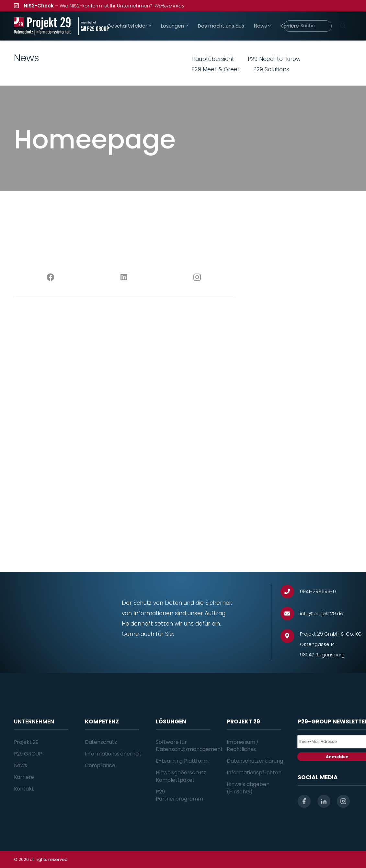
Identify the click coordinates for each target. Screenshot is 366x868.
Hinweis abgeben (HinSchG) (248, 788)
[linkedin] (324, 801)
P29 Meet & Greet (216, 69)
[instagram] (343, 801)
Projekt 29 (26, 742)
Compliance (100, 765)
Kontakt (24, 789)
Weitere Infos (169, 6)
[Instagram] (197, 277)
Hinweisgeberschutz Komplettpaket (181, 776)
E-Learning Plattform (182, 761)
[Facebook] (51, 277)
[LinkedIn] (124, 277)
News (21, 765)
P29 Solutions (271, 69)
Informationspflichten (254, 773)
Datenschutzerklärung (255, 761)
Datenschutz (101, 742)
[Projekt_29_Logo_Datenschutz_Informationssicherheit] (42, 26)
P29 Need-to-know (274, 59)
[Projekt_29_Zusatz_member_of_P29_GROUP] (94, 26)
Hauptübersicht (213, 59)
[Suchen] (343, 26)
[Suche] (308, 26)
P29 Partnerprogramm (179, 795)
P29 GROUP (28, 754)
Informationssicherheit (113, 754)
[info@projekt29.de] (290, 614)
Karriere (24, 777)
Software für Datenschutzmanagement (189, 746)
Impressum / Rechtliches (243, 746)
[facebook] (304, 801)
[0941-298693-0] (290, 592)
